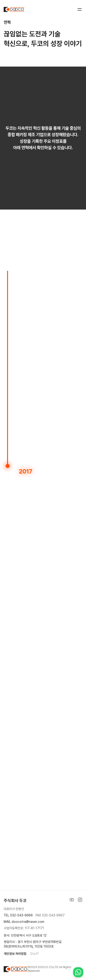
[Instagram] (80, 900)
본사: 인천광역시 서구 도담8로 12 (25, 935)
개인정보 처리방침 (15, 954)
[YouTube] (72, 900)
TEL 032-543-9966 (18, 915)
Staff (34, 954)
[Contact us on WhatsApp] (78, 972)
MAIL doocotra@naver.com (24, 922)
